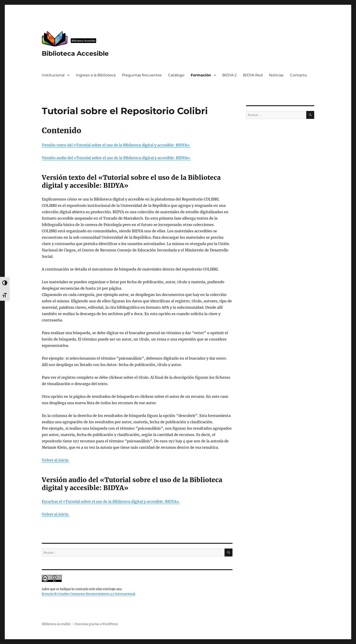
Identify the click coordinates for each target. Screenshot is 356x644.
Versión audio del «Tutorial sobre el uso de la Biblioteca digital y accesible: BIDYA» (116, 158)
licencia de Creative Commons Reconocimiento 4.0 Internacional (88, 594)
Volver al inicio (55, 460)
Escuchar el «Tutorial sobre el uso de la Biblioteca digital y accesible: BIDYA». (111, 501)
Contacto (298, 75)
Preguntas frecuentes (142, 75)
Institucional (53, 75)
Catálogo (176, 75)
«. (189, 145)
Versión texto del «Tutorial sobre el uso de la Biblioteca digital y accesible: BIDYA (114, 145)
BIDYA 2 (229, 75)
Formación (201, 75)
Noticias (276, 75)
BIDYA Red (253, 75)
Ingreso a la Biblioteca (96, 75)
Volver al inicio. (56, 514)
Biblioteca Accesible (75, 53)
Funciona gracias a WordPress (96, 624)
